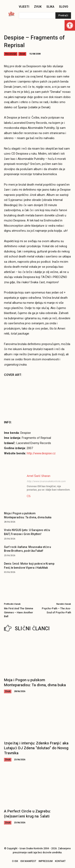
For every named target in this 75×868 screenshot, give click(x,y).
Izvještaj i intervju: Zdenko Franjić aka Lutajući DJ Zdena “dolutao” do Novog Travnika (36, 748)
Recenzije (11, 54)
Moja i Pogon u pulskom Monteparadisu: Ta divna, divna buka (35, 682)
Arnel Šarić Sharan (39, 476)
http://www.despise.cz (41, 453)
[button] (70, 25)
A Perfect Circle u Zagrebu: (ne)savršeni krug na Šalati (27, 814)
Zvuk (22, 54)
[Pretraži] (63, 15)
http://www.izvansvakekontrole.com (46, 481)
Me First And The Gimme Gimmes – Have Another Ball (19, 612)
